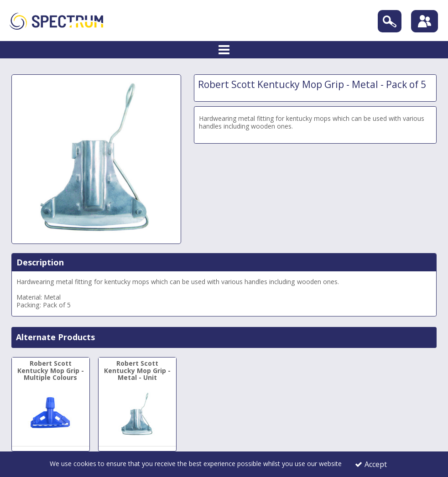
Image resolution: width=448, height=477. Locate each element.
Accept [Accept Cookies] (371, 464)
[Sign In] (425, 21)
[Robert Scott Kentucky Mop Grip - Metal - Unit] (137, 402)
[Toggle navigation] (224, 50)
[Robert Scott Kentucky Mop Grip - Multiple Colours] (51, 402)
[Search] (389, 21)
